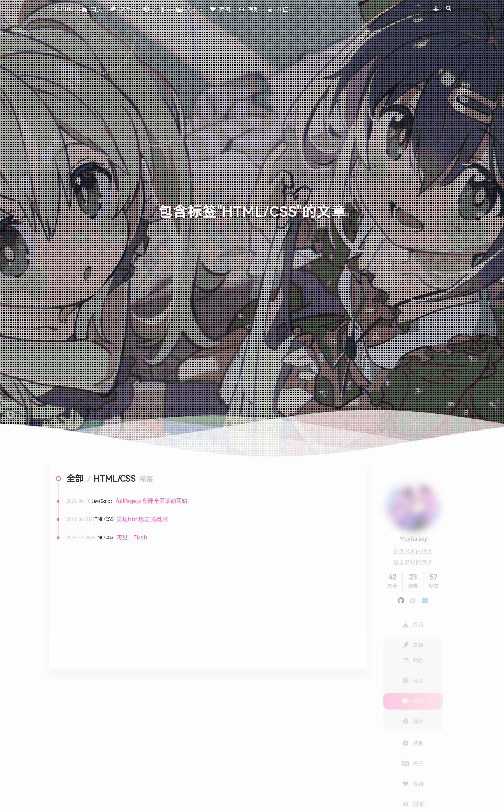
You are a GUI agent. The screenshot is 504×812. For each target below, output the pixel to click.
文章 (121, 9)
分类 (413, 667)
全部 (75, 479)
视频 (249, 9)
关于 (187, 9)
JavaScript (102, 501)
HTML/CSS (102, 519)
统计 (413, 707)
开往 (278, 9)
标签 (413, 687)
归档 (413, 646)
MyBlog (63, 9)
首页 (92, 9)
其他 (154, 9)
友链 (220, 9)
